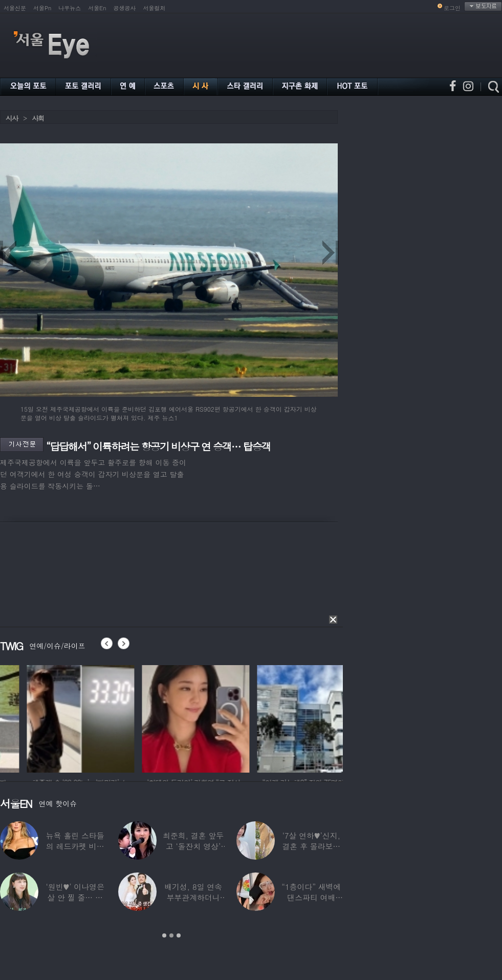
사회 (38, 118)
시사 (12, 118)
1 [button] (164, 935)
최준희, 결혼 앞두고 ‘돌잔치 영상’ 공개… (193, 846)
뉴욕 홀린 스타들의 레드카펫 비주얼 (75, 846)
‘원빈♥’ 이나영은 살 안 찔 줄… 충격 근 (75, 897)
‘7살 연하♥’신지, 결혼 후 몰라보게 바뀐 (311, 846)
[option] (151, 717)
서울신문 (15, 8)
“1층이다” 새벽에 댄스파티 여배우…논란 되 (311, 897)
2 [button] (171, 935)
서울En (97, 8)
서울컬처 (155, 8)
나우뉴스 (70, 8)
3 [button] (179, 935)
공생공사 (125, 8)
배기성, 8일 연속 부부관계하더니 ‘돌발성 (193, 897)
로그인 (452, 8)
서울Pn (42, 8)
